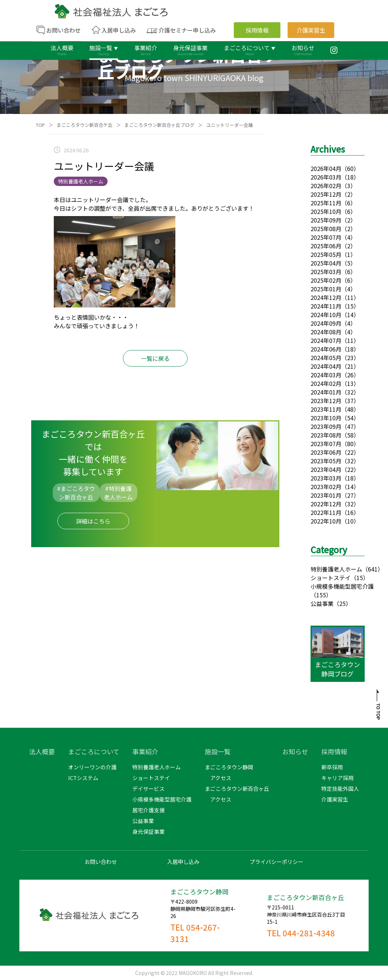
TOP (40, 125)
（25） (342, 603)
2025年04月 (326, 263)
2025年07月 (326, 237)
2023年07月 (326, 444)
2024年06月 (326, 349)
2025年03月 (326, 272)
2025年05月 (326, 254)
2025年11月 (326, 203)
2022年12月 (326, 504)
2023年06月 (326, 452)
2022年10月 (326, 521)
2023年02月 (326, 487)
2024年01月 (326, 392)
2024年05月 (326, 358)
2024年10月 (326, 315)
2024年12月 (326, 297)
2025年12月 (326, 194)
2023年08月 (326, 435)
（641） (373, 569)
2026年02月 (326, 186)
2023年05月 (326, 461)
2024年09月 (326, 323)
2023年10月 (326, 418)
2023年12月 (326, 401)
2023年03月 (326, 478)
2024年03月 (326, 375)
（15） (360, 578)
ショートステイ (331, 578)
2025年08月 (326, 229)
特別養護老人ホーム (336, 569)
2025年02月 (326, 280)
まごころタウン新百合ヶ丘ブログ (159, 125)
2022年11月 (326, 512)
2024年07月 (326, 340)
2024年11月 (326, 306)
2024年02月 (326, 383)
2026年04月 (326, 168)
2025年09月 (326, 220)
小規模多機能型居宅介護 (342, 586)
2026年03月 (326, 177)
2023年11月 (326, 409)
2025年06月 (326, 246)
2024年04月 (326, 366)
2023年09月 (326, 426)
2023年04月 (326, 469)
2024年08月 (326, 332)
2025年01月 (326, 289)
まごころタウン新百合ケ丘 (85, 125)
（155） (321, 595)
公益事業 (322, 603)
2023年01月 (326, 495)
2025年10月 (326, 211)
